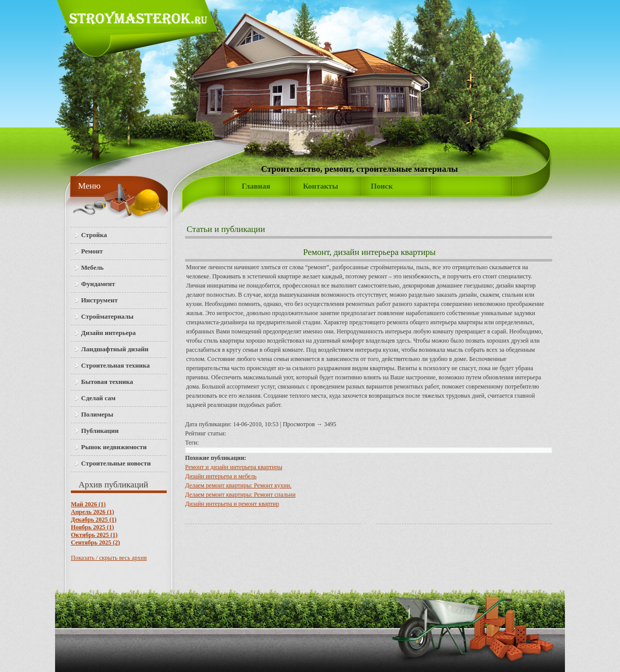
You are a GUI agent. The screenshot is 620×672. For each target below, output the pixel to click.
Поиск (382, 186)
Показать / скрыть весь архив (109, 558)
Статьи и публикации (226, 229)
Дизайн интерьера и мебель (221, 476)
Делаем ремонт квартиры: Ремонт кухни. (238, 485)
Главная (256, 186)
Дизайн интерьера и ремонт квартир (232, 504)
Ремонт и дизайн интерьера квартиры (234, 467)
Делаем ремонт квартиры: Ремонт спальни (240, 495)
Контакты (320, 186)
